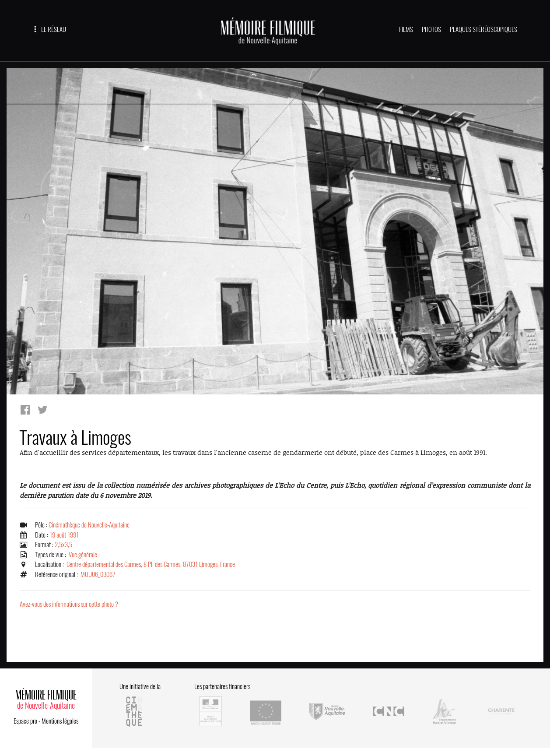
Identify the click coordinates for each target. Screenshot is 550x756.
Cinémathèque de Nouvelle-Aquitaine (89, 525)
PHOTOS (431, 29)
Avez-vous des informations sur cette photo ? (69, 604)
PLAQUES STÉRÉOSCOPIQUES (483, 29)
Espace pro (25, 721)
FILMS (406, 29)
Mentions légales (60, 721)
